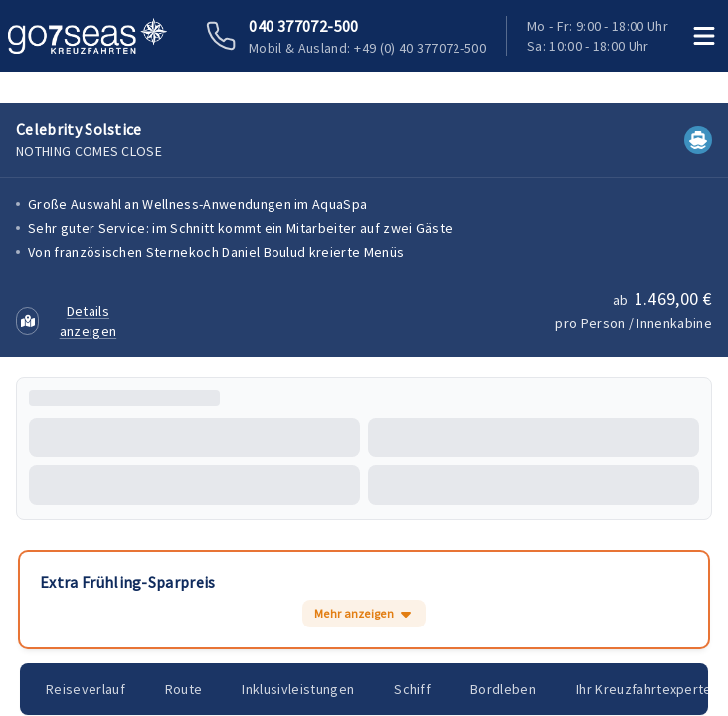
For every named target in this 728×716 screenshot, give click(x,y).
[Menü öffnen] (705, 36)
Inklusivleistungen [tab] (303, 689)
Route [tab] (186, 689)
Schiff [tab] (419, 689)
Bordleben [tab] (511, 689)
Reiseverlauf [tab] (87, 689)
